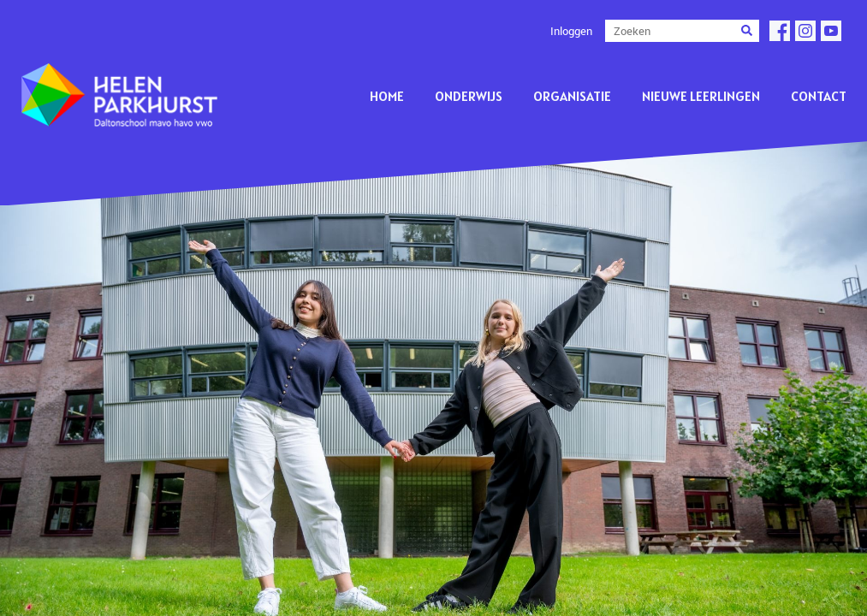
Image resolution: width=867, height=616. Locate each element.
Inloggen (571, 31)
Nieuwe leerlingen (701, 96)
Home (387, 96)
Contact (819, 96)
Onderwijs (469, 96)
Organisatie (572, 96)
